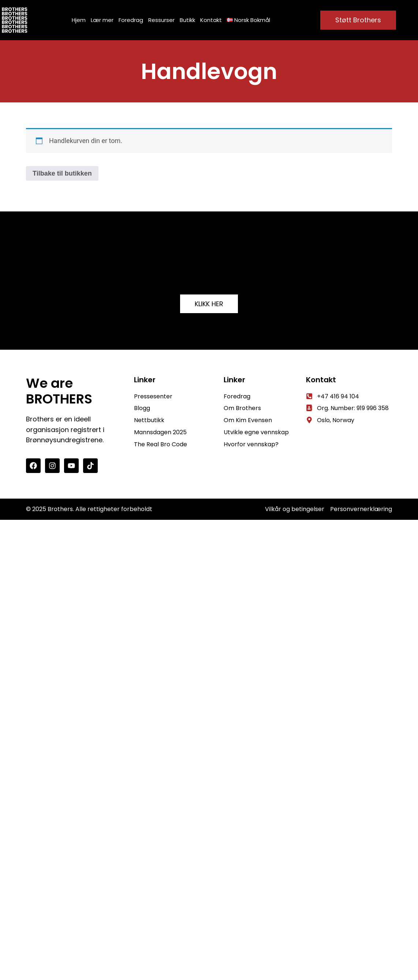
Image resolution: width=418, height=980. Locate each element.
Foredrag (131, 20)
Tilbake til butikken (62, 173)
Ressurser (161, 20)
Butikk (187, 20)
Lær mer (102, 20)
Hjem (79, 20)
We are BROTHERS (59, 391)
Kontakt (211, 20)
